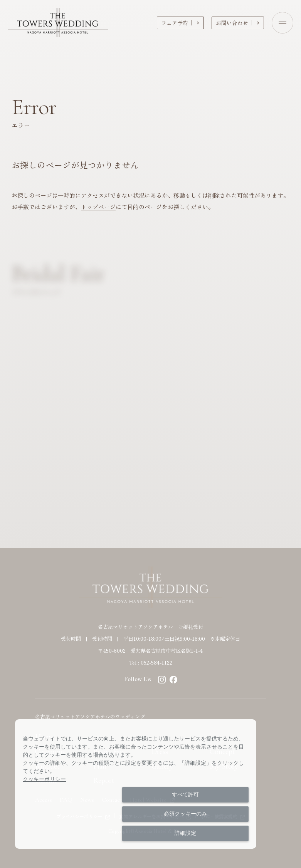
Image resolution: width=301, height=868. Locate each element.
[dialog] (136, 784)
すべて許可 (185, 794)
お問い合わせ (232, 23)
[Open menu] (283, 23)
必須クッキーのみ (185, 814)
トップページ (98, 207)
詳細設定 (185, 833)
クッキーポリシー (44, 779)
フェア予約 (175, 23)
